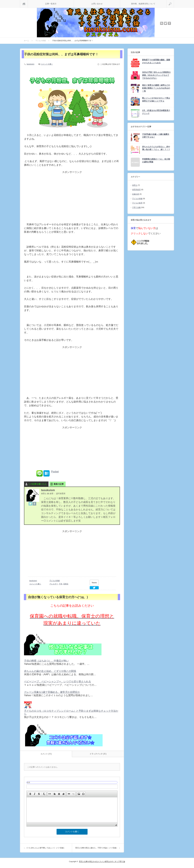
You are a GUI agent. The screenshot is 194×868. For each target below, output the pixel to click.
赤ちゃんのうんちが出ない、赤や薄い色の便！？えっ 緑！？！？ (156, 148)
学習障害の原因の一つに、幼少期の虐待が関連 (156, 161)
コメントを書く (47, 64)
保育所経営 (136, 190)
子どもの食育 (137, 203)
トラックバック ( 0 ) (98, 754)
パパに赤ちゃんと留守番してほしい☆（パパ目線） (46, 848)
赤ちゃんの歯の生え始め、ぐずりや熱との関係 (50, 671)
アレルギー (54, 584)
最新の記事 (59, 484)
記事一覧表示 (51, 4)
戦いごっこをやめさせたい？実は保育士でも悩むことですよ (156, 100)
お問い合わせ (97, 4)
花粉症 (66, 584)
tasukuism (31, 64)
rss (162, 23)
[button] (30, 794)
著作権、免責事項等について (143, 4)
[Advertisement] (72, 199)
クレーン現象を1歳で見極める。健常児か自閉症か (52, 692)
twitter (165, 23)
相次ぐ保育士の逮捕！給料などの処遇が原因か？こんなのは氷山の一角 (156, 88)
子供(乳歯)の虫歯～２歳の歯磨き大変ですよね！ (156, 136)
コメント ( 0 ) (46, 754)
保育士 (135, 185)
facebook (169, 23)
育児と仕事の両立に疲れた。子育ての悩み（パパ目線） (97, 848)
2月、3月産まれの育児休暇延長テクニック (156, 112)
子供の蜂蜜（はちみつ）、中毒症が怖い (46, 661)
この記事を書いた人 (37, 484)
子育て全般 (136, 207)
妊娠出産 (136, 194)
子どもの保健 (55, 581)
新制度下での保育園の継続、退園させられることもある (156, 61)
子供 (61, 584)
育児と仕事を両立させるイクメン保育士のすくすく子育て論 (102, 861)
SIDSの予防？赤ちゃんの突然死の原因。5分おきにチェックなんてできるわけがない (156, 75)
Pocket (55, 472)
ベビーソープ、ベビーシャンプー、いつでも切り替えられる (57, 681)
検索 (174, 1)
